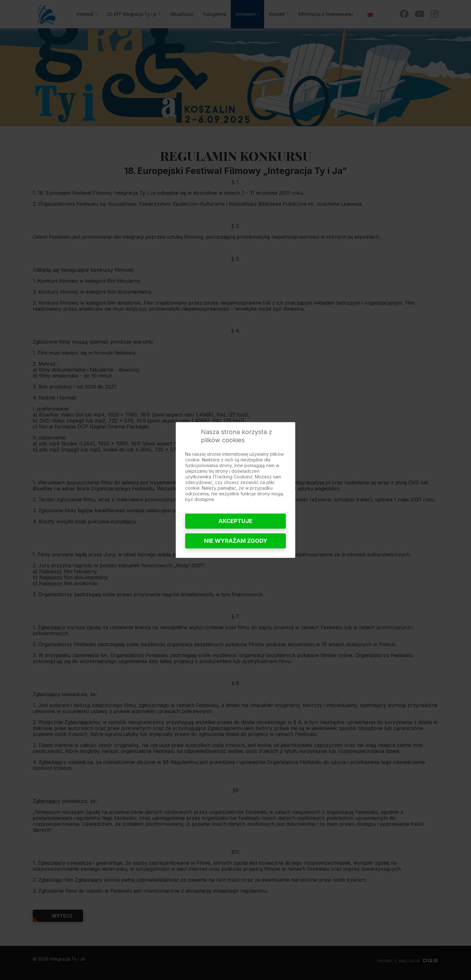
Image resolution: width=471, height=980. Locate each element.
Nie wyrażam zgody (236, 541)
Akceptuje (235, 521)
